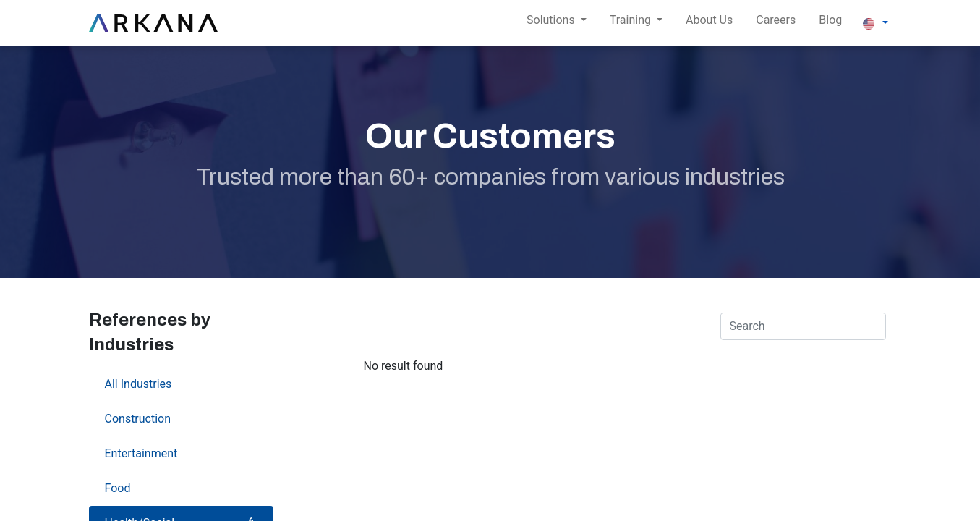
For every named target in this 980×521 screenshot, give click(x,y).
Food (181, 487)
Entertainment (181, 453)
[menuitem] (709, 23)
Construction (181, 418)
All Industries (181, 383)
